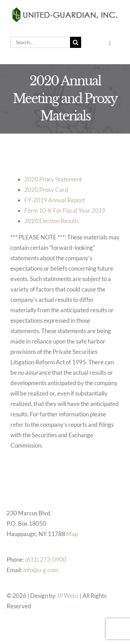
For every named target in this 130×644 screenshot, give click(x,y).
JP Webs (68, 596)
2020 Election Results (52, 221)
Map (72, 534)
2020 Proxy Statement (53, 179)
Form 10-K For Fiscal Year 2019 (65, 210)
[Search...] (40, 42)
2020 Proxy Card (46, 190)
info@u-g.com (41, 570)
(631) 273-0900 (46, 560)
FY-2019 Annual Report (55, 200)
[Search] (76, 42)
